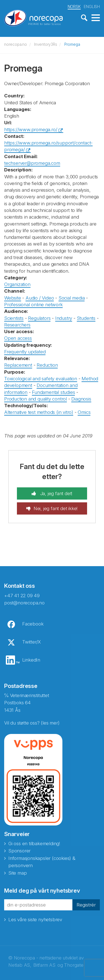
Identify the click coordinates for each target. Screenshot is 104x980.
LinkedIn (31, 660)
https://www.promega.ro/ (31, 130)
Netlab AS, (20, 965)
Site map (17, 873)
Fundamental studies (53, 392)
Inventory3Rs (46, 44)
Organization (17, 284)
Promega (72, 44)
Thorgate (74, 965)
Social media (72, 298)
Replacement (18, 365)
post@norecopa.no (24, 603)
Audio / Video (40, 298)
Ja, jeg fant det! (56, 493)
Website (13, 298)
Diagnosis (81, 399)
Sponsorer (19, 851)
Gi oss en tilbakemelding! (34, 844)
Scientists (14, 318)
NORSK (74, 7)
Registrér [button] (86, 905)
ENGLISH (92, 7)
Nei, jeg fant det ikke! (56, 508)
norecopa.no (16, 44)
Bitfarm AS (44, 965)
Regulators (39, 318)
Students (86, 318)
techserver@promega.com (32, 163)
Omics (84, 412)
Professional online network (33, 305)
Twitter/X (31, 642)
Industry (64, 318)
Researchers (17, 325)
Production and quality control (35, 399)
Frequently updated (25, 352)
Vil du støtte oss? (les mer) (32, 723)
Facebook (33, 624)
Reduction (47, 365)
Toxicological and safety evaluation (41, 379)
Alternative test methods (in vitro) (39, 412)
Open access (18, 338)
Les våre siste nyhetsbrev (35, 920)
